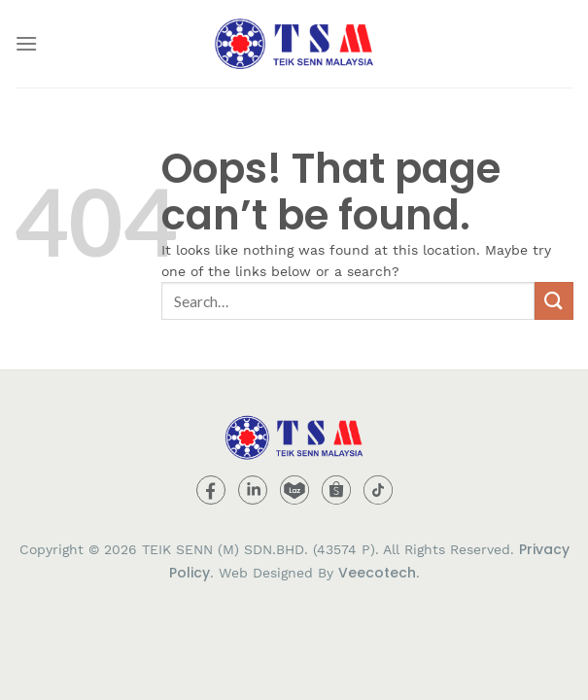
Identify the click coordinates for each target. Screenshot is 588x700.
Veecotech (377, 573)
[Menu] (26, 43)
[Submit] (554, 301)
